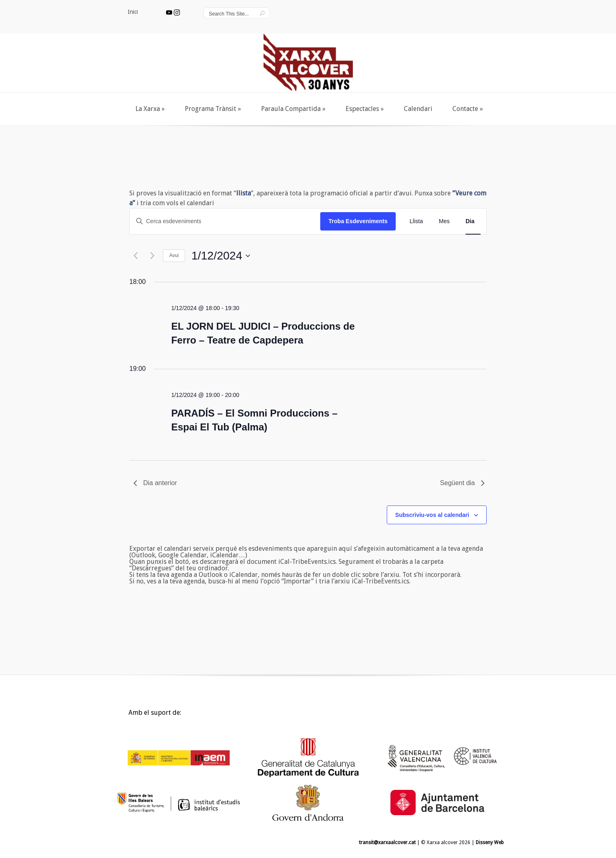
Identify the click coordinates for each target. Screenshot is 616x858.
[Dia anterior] (135, 256)
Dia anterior (155, 483)
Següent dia (462, 483)
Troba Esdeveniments (358, 221)
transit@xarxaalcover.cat (387, 842)
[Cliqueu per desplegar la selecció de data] (221, 256)
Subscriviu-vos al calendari (432, 515)
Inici (121, 715)
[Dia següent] (151, 256)
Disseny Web (490, 842)
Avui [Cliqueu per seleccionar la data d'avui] (174, 255)
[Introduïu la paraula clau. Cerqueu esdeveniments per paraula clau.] (225, 221)
